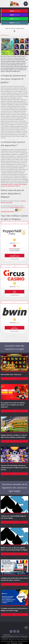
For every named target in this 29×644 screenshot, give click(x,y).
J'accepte (20, 643)
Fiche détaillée (14, 259)
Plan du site (24, 635)
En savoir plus (14, 643)
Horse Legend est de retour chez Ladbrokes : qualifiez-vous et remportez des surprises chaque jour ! (13, 405)
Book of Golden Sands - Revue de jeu (11, 374)
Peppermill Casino (14, 256)
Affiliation (18, 635)
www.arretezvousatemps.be (17, 638)
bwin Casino (14, 328)
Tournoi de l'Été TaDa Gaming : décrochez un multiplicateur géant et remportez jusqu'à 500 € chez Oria (14, 468)
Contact (13, 635)
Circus (14, 292)
